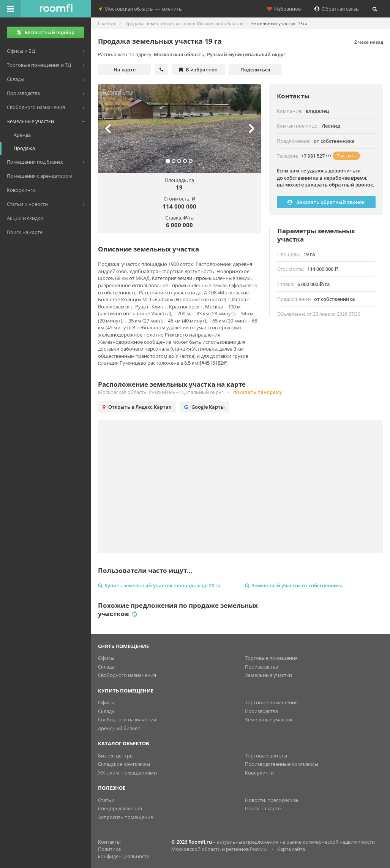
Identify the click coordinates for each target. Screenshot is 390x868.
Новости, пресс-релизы (272, 800)
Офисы (106, 658)
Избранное (284, 9)
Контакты (109, 842)
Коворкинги (259, 773)
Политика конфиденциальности (124, 853)
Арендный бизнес (119, 728)
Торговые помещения (271, 658)
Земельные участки (268, 675)
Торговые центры (266, 756)
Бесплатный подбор (46, 32)
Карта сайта (291, 849)
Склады (107, 667)
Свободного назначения (127, 675)
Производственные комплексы (282, 764)
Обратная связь (337, 9)
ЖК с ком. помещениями (127, 773)
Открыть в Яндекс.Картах (137, 407)
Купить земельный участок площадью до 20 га (159, 585)
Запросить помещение (126, 817)
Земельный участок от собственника (294, 585)
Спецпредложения (120, 808)
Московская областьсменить (140, 9)
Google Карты (204, 407)
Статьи (106, 800)
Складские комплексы (124, 764)
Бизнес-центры (116, 756)
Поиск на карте (263, 808)
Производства (261, 667)
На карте (125, 70)
